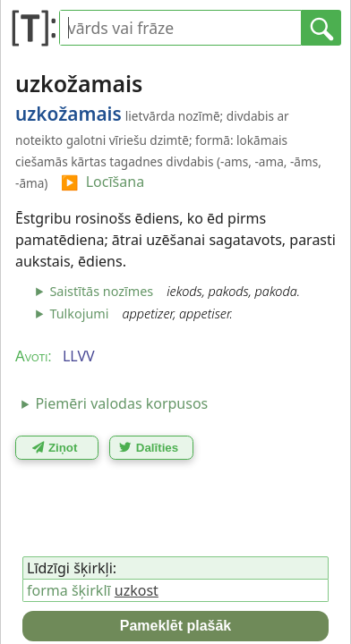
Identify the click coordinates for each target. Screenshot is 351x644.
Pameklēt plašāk (176, 626)
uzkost (137, 590)
